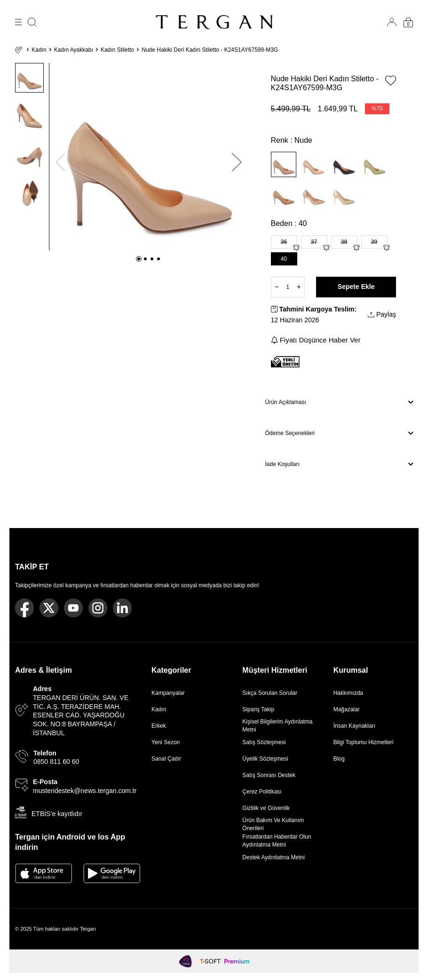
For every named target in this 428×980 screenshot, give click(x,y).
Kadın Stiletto (117, 50)
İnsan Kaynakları (354, 726)
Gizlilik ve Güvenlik (266, 808)
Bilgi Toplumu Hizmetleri (364, 742)
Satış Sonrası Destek (269, 775)
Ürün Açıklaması (339, 402)
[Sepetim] (408, 22)
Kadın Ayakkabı (74, 50)
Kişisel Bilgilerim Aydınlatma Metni (277, 725)
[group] (149, 157)
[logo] (214, 22)
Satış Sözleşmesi (264, 742)
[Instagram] (98, 608)
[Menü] (18, 22)
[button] (139, 259)
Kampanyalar (168, 693)
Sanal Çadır (166, 759)
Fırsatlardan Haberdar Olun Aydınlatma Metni (277, 840)
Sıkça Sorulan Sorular (270, 693)
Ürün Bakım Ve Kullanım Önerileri (273, 824)
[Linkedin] (122, 608)
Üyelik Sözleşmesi (265, 759)
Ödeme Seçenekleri (339, 433)
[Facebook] (24, 608)
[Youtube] (73, 608)
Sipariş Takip (258, 709)
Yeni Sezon (166, 742)
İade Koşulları (339, 464)
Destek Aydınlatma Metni (273, 857)
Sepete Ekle (356, 287)
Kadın (39, 50)
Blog (339, 759)
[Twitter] (49, 608)
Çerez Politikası (262, 792)
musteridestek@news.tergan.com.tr (85, 791)
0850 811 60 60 (56, 762)
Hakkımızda (348, 693)
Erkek (159, 726)
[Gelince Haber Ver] (296, 248)
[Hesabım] (392, 22)
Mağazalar (347, 709)
